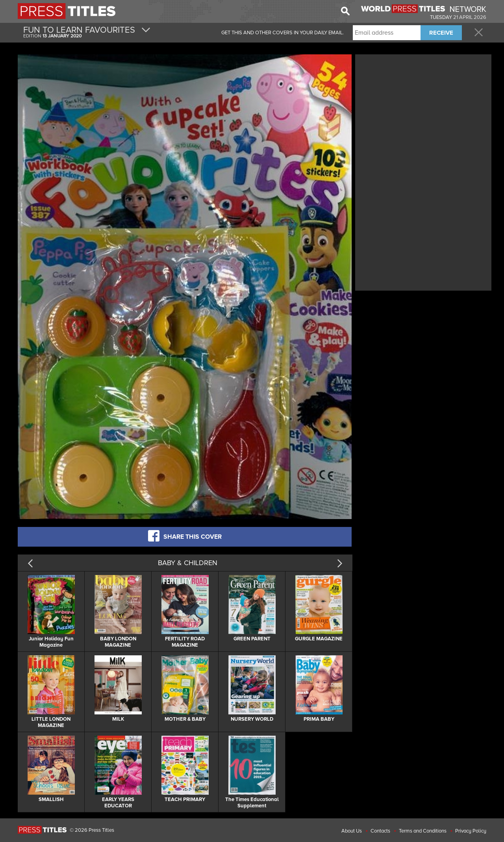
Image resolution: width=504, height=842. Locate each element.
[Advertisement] (423, 111)
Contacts (380, 831)
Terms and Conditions (423, 831)
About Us (352, 831)
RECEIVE (441, 33)
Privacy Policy (471, 831)
